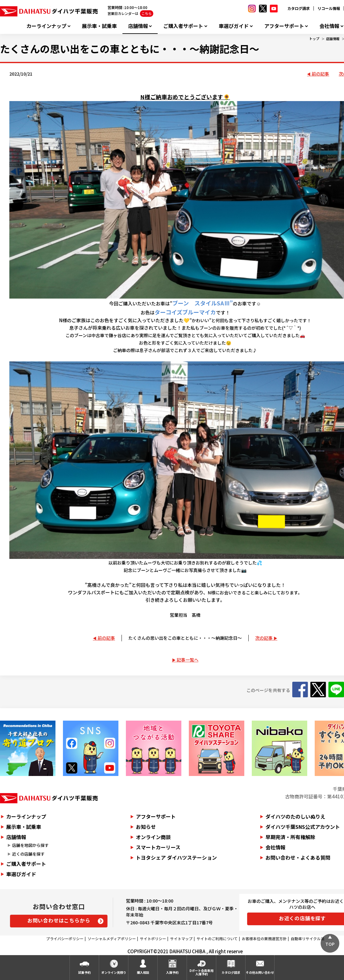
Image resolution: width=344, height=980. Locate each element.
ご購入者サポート (183, 26)
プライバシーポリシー (65, 938)
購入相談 (143, 972)
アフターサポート (284, 26)
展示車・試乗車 (99, 26)
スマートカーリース (158, 847)
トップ (314, 39)
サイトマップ (181, 938)
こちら (147, 13)
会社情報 (329, 26)
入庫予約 (172, 972)
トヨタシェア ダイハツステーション (176, 857)
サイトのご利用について (217, 938)
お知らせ (146, 827)
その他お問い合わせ (260, 972)
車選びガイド (234, 26)
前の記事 (320, 74)
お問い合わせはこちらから (59, 920)
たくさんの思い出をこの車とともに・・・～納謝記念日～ (185, 638)
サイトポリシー (153, 938)
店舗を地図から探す (30, 845)
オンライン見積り (114, 972)
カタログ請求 (299, 8)
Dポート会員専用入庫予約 (201, 972)
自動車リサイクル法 (308, 938)
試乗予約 (84, 972)
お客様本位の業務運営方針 (264, 938)
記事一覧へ (188, 660)
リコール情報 (329, 8)
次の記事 (264, 638)
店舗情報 (138, 26)
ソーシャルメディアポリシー (112, 938)
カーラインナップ (46, 26)
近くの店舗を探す (28, 854)
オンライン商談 (153, 837)
